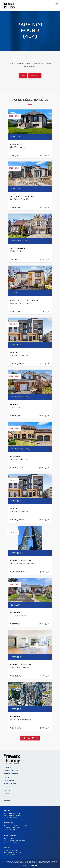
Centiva (34, 866)
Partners (7, 777)
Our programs (9, 780)
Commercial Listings (11, 774)
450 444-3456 (12, 830)
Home (23, 76)
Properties (8, 767)
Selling (6, 787)
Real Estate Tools (10, 784)
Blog (6, 797)
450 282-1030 (11, 855)
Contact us (35, 76)
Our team (7, 790)
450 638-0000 (12, 842)
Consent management (45, 863)
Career (6, 794)
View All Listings (30, 738)
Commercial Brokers (11, 771)
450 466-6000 (12, 817)
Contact (7, 800)
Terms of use (33, 863)
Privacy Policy (24, 863)
